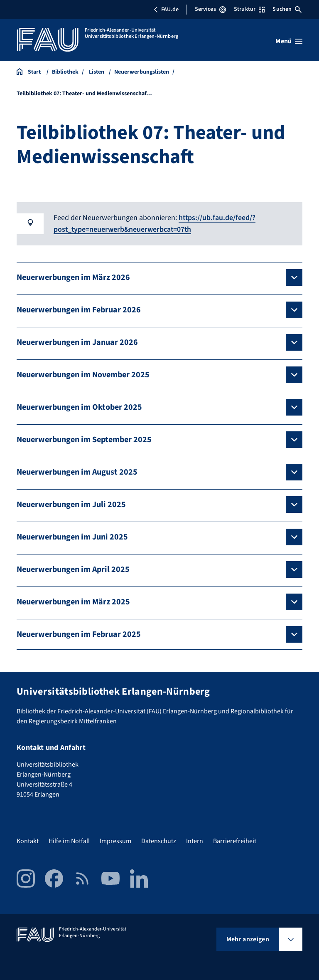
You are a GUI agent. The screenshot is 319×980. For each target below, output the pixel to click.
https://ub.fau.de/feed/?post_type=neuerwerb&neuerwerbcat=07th (155, 223)
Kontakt (28, 840)
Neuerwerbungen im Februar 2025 (79, 634)
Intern (195, 840)
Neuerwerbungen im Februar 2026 (79, 309)
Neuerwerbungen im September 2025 (84, 439)
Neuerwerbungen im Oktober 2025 (79, 406)
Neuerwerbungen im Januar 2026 (77, 342)
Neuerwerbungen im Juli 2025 (71, 504)
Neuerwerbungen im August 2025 (77, 471)
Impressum (115, 840)
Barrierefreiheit (235, 840)
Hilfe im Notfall (69, 840)
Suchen (287, 9)
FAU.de (166, 10)
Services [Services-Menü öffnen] (210, 9)
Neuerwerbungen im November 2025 (83, 374)
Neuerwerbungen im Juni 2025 (72, 536)
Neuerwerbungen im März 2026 (73, 277)
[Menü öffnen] (289, 41)
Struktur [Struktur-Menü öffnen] (249, 9)
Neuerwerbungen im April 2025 (73, 569)
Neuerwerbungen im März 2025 (73, 601)
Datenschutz (159, 840)
